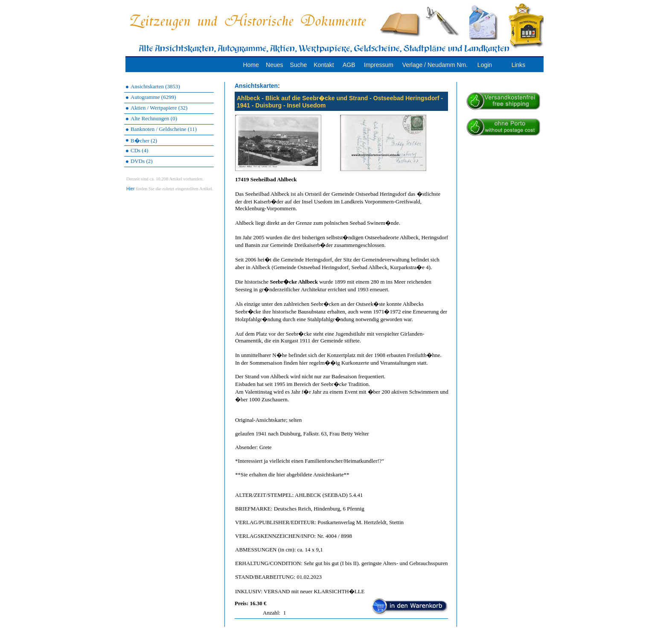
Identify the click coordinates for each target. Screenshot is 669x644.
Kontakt (324, 65)
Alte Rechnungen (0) (154, 118)
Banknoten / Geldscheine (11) (164, 129)
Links (519, 65)
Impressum (379, 65)
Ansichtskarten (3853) (155, 86)
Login (485, 65)
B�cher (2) (144, 141)
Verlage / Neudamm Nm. (435, 65)
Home (251, 65)
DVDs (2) (142, 161)
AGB (349, 65)
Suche (299, 65)
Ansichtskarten (256, 86)
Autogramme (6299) (153, 97)
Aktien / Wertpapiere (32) (159, 108)
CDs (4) (140, 150)
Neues (274, 65)
